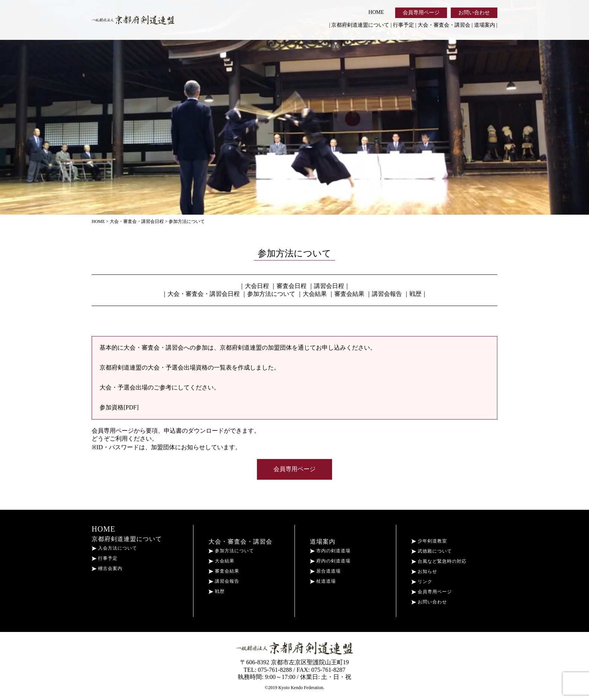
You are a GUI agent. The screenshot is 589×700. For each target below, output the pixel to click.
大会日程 (257, 286)
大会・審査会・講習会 (444, 25)
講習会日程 (329, 286)
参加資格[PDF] (119, 407)
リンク (422, 582)
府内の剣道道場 (330, 561)
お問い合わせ (474, 13)
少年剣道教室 (429, 541)
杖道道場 (323, 581)
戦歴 (415, 294)
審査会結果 (349, 294)
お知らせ (424, 571)
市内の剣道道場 (330, 551)
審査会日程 (291, 286)
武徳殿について (432, 551)
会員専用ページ (421, 13)
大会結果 (315, 294)
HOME (376, 12)
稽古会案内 (107, 568)
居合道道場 (325, 571)
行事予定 (403, 25)
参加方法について (271, 294)
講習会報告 (387, 294)
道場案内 (485, 25)
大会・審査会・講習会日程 (204, 294)
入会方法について (114, 548)
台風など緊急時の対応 (439, 561)
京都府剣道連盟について (360, 25)
